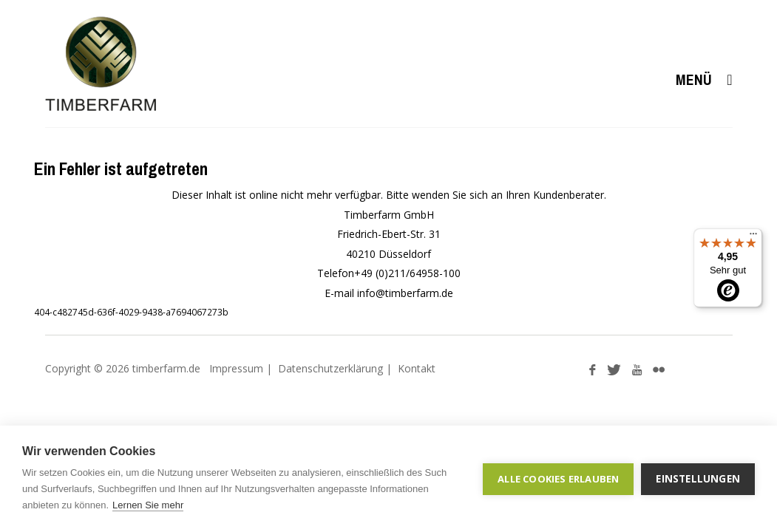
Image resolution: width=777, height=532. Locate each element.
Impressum (236, 368)
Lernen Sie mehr (148, 505)
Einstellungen (698, 479)
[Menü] (753, 237)
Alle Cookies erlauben (558, 479)
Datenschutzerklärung (330, 368)
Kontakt (417, 368)
